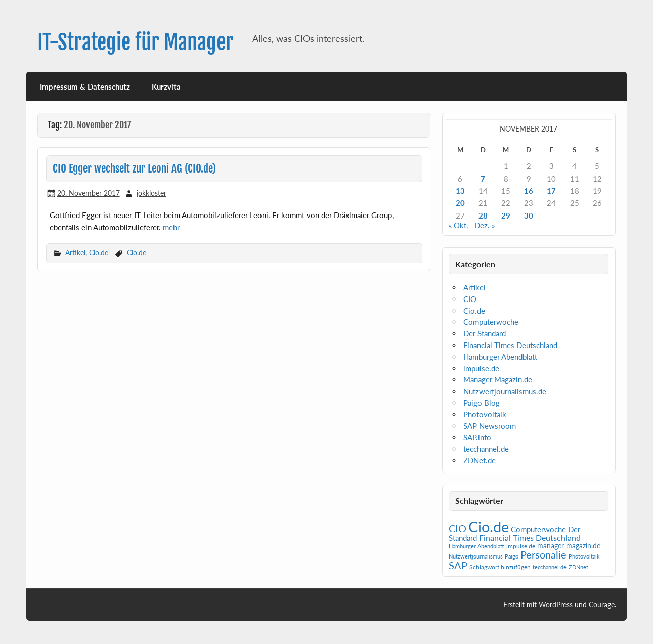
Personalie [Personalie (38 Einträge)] (543, 554)
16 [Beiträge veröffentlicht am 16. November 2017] (529, 191)
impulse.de (481, 368)
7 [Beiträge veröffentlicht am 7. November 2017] (483, 179)
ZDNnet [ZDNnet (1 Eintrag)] (578, 567)
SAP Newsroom (490, 426)
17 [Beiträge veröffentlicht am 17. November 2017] (551, 191)
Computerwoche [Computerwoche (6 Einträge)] (538, 529)
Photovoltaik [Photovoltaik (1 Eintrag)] (584, 556)
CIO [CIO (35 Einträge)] (458, 528)
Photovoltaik (485, 414)
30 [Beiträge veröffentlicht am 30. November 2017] (529, 216)
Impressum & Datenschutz (85, 87)
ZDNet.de (480, 460)
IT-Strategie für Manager (136, 42)
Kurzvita (166, 87)
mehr (171, 227)
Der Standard (485, 333)
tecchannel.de (486, 449)
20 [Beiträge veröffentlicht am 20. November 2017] (460, 203)
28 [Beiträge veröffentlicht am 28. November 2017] (483, 216)
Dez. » (485, 225)
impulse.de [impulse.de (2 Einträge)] (521, 546)
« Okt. (459, 225)
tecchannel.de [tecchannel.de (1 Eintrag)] (550, 567)
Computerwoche (491, 322)
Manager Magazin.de (498, 379)
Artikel (75, 253)
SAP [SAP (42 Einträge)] (458, 565)
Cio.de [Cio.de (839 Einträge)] (489, 526)
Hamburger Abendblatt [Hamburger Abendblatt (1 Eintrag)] (476, 546)
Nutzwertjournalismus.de (505, 391)
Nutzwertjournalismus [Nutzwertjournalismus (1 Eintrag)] (476, 556)
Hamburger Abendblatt (500, 357)
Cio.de (99, 253)
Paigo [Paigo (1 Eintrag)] (512, 556)
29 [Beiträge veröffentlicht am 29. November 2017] (506, 216)
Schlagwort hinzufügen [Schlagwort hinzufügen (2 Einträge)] (500, 567)
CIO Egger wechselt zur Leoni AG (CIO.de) (134, 168)
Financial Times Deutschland (510, 345)
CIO (470, 299)
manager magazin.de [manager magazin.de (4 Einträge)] (569, 546)
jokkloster (151, 193)
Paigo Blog (482, 403)
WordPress (556, 604)
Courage (602, 604)
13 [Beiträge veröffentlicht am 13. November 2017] (460, 191)
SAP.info (477, 437)
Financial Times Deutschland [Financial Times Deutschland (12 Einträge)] (530, 538)
